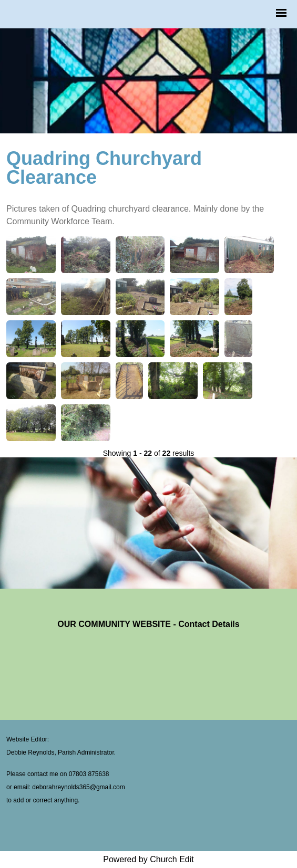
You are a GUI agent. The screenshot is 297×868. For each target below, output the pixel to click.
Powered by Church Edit (148, 859)
